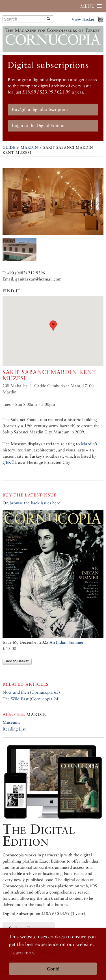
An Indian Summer (67, 642)
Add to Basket (17, 661)
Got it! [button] (53, 969)
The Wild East (16, 699)
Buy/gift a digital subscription (40, 109)
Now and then (16, 692)
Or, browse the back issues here (31, 503)
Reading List (14, 729)
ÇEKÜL (10, 462)
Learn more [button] (23, 953)
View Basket (83, 19)
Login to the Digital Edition (38, 125)
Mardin (29, 147)
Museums (11, 722)
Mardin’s (89, 444)
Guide (9, 147)
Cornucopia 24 (45, 699)
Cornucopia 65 (45, 692)
